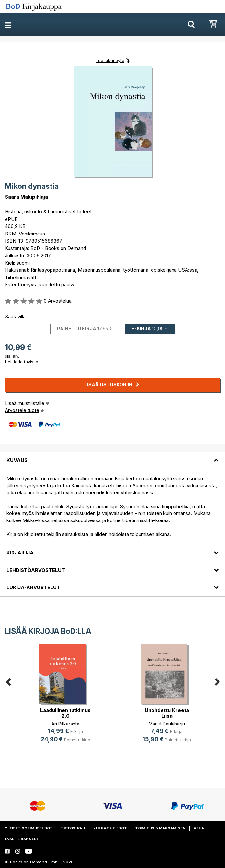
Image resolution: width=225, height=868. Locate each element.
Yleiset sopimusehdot (29, 828)
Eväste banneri (21, 839)
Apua (199, 828)
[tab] (112, 456)
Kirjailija (20, 553)
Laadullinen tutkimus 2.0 (65, 713)
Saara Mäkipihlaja (26, 197)
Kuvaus (17, 460)
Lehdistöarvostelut (36, 570)
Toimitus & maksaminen (160, 828)
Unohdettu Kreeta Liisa (167, 713)
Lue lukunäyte (110, 60)
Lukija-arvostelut (33, 587)
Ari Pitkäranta (65, 724)
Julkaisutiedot (110, 828)
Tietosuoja (73, 828)
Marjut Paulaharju (167, 724)
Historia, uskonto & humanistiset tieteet (48, 212)
